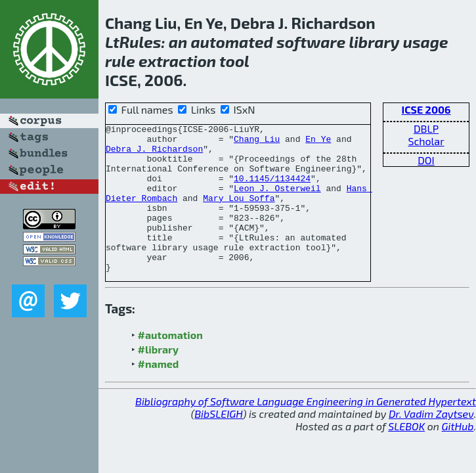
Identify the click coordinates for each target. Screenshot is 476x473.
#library (158, 379)
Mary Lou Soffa (239, 214)
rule (120, 61)
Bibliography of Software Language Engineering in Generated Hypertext (306, 431)
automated (232, 42)
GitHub (458, 456)
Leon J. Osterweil (277, 202)
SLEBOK (406, 456)
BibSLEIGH (218, 443)
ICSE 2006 (426, 109)
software (311, 42)
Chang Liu (257, 143)
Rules (141, 42)
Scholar (426, 141)
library (374, 42)
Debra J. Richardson (154, 154)
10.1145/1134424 (272, 190)
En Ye (318, 143)
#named (159, 393)
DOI (426, 160)
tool (234, 61)
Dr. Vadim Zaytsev (431, 443)
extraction (177, 61)
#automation (170, 364)
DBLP (426, 128)
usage (426, 42)
